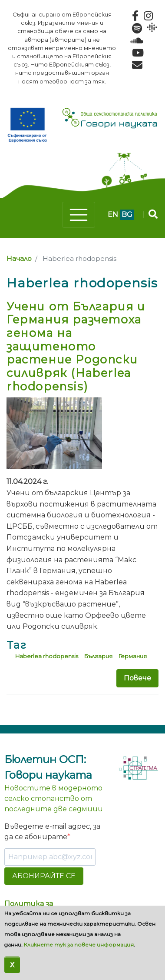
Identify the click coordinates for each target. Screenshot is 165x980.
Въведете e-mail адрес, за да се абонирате (52, 832)
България (98, 656)
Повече (137, 678)
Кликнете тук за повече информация (79, 945)
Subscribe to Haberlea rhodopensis (10, 711)
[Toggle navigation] (79, 215)
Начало (19, 259)
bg (127, 215)
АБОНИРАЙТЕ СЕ (44, 876)
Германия (132, 656)
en (113, 215)
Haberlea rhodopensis (47, 656)
